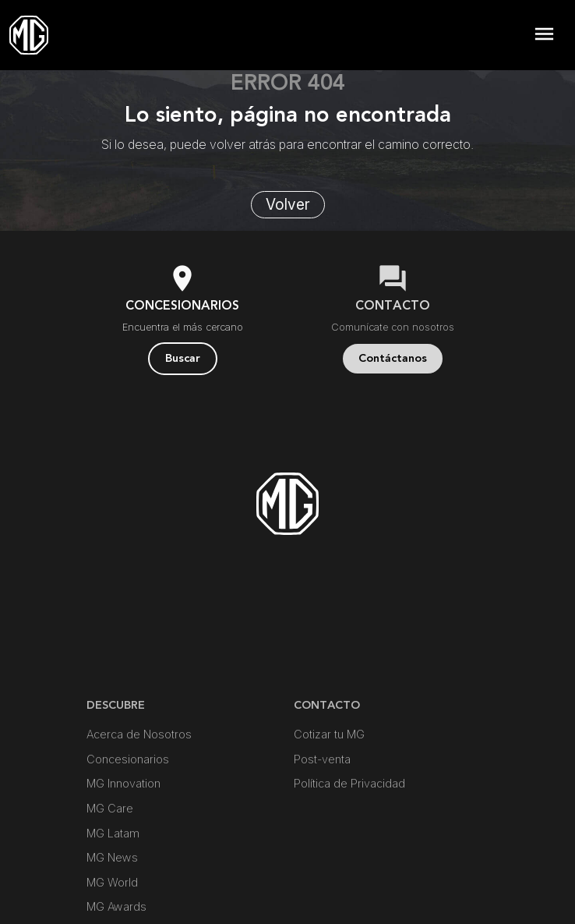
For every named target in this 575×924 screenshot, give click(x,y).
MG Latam (113, 895)
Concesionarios (128, 821)
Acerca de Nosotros (139, 797)
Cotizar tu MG (329, 797)
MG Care (110, 871)
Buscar (183, 358)
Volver (288, 204)
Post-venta (322, 821)
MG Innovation (123, 846)
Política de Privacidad (349, 846)
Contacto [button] (327, 767)
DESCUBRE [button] (116, 767)
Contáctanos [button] (393, 358)
